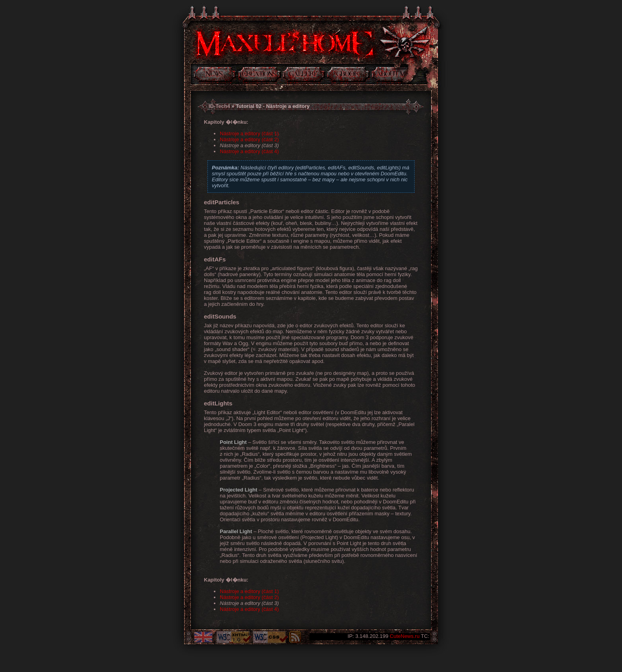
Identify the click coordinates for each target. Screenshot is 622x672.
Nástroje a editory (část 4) (249, 151)
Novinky (215, 76)
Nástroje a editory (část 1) (249, 133)
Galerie (304, 76)
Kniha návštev (348, 76)
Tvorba (260, 76)
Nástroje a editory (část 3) (249, 145)
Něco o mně (390, 76)
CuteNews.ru (405, 636)
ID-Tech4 (219, 106)
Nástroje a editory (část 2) (249, 139)
